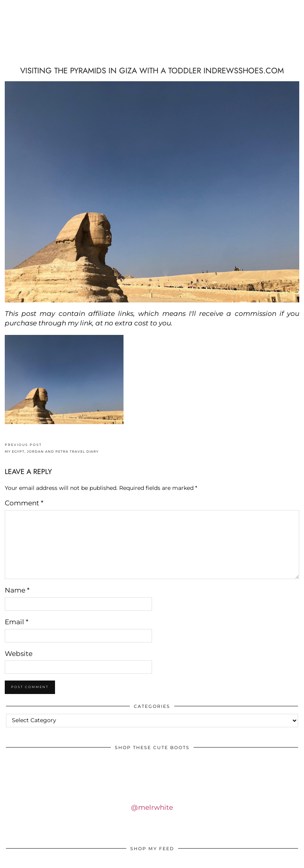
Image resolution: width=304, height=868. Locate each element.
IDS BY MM (54, 36)
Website (19, 654)
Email (17, 622)
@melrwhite (152, 807)
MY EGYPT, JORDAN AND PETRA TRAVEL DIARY (52, 448)
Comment (24, 503)
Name (17, 590)
